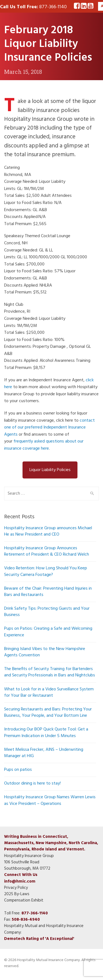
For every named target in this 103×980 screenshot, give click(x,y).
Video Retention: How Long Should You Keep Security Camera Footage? (46, 571)
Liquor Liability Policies (50, 470)
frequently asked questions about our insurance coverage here (44, 445)
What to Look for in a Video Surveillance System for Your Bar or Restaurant (49, 692)
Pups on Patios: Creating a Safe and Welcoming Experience (48, 632)
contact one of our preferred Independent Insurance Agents (49, 428)
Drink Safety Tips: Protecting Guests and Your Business (47, 612)
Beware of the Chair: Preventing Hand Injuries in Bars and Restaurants (48, 592)
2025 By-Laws (17, 894)
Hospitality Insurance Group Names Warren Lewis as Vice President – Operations (50, 800)
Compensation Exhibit (24, 900)
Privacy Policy (16, 888)
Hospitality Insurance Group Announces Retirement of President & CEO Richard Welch (47, 551)
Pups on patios (18, 770)
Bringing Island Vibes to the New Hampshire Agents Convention (45, 652)
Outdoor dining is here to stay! (32, 783)
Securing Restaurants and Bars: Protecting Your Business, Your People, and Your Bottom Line (48, 712)
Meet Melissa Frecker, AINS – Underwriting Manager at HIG (44, 753)
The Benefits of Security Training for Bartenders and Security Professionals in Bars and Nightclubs (50, 672)
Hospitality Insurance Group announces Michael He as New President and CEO (48, 531)
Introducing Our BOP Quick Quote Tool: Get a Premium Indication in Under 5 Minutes (46, 733)
